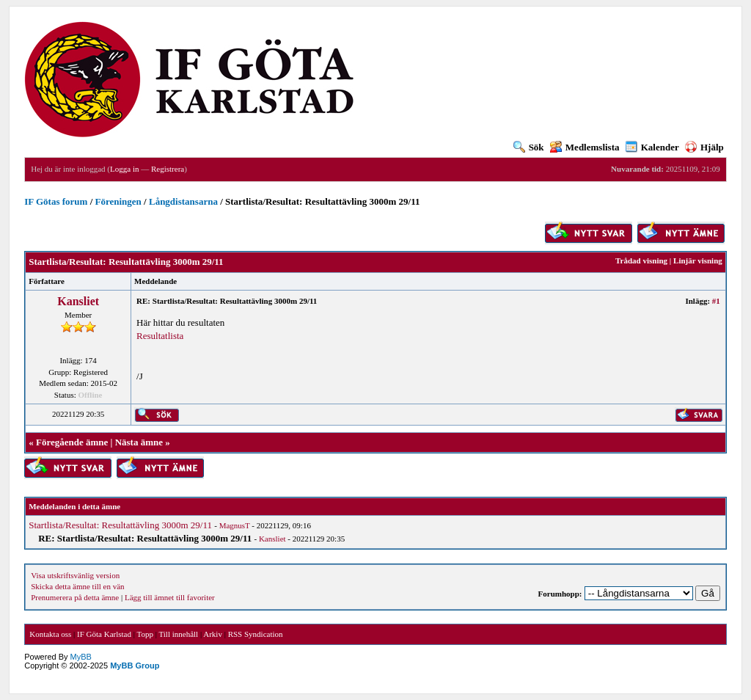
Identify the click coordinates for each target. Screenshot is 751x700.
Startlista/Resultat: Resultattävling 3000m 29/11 (120, 525)
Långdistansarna (183, 201)
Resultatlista (160, 336)
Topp (145, 634)
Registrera (168, 169)
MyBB (81, 657)
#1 (716, 301)
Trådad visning (641, 260)
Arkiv (213, 634)
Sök (529, 147)
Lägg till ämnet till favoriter (170, 597)
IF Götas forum (56, 201)
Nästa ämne (139, 442)
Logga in (124, 169)
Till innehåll (178, 634)
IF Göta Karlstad (104, 634)
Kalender (652, 147)
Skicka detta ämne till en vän (77, 586)
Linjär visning (698, 260)
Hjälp (704, 147)
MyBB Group (135, 666)
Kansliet (78, 301)
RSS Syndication (256, 634)
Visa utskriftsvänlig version (75, 575)
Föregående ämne (72, 442)
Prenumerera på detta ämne (75, 597)
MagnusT (235, 525)
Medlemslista (585, 147)
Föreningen (118, 201)
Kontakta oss (50, 634)
